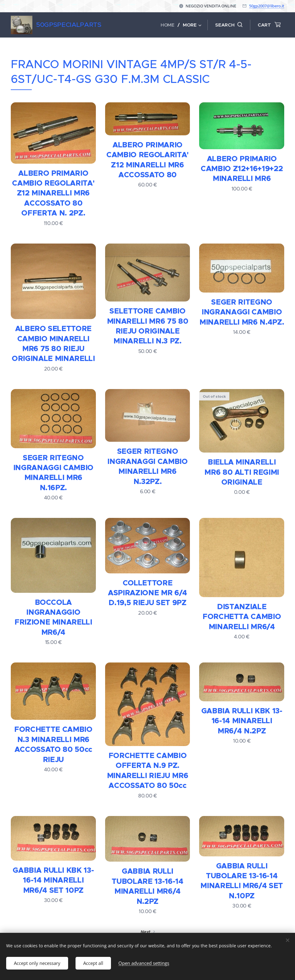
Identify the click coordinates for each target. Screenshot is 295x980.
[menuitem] (169, 25)
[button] (229, 25)
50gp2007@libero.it (267, 6)
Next (145, 932)
